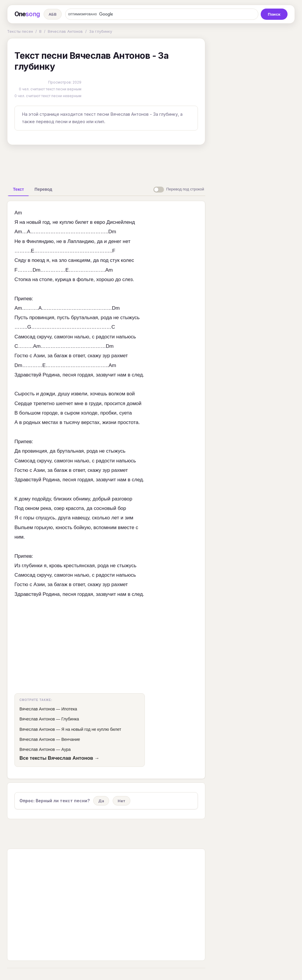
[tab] (18, 189)
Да (101, 801)
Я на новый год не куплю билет (91, 729)
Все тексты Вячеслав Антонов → (59, 758)
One (27, 14)
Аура (66, 749)
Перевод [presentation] (43, 189)
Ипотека (69, 709)
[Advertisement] (106, 163)
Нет (122, 801)
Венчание (71, 739)
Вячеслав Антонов (65, 31)
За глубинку (101, 31)
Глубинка (70, 719)
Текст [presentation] (18, 189)
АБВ (53, 14)
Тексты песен (20, 31)
